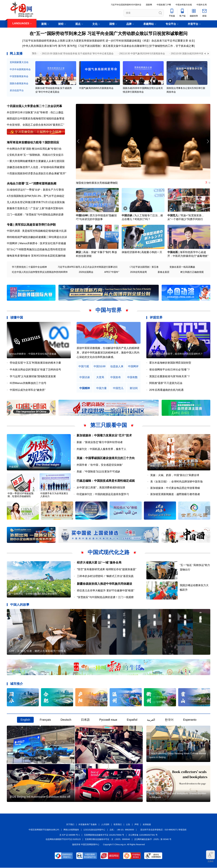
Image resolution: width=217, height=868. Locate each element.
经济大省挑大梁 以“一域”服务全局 (99, 563)
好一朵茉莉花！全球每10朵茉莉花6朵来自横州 (33, 594)
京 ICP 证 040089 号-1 (70, 835)
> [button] (208, 54)
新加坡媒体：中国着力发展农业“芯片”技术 (104, 436)
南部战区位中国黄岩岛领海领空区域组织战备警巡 (36, 119)
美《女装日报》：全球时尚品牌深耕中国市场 (176, 482)
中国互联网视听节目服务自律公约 (44, 830)
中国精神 (85, 388)
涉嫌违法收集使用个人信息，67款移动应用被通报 (36, 167)
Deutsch (66, 720)
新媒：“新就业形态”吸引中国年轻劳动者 (100, 442)
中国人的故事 (20, 605)
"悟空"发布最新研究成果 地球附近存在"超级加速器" (107, 569)
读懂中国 (17, 318)
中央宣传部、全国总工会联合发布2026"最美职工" (36, 125)
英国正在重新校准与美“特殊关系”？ (170, 377)
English (25, 720)
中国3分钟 (82, 216)
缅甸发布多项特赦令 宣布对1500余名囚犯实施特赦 (36, 256)
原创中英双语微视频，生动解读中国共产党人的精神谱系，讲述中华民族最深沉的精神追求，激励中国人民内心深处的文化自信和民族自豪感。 (108, 353)
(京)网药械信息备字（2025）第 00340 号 (153, 839)
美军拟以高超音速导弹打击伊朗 (35, 225)
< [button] (205, 54)
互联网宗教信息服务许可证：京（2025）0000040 (107, 839)
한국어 (169, 720)
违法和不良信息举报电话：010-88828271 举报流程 (163, 830)
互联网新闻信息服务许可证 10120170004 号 (104, 835)
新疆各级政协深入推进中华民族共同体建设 (105, 584)
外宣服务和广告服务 (88, 825)
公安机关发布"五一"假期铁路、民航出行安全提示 (35, 155)
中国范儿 (173, 216)
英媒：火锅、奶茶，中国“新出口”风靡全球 (175, 475)
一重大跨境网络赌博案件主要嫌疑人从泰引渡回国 (36, 161)
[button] (208, 141)
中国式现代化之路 (109, 553)
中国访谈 (127, 216)
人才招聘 (105, 825)
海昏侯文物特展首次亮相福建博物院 (97, 183)
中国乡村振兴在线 (184, 5)
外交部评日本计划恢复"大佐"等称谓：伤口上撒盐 (35, 112)
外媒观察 (14, 467)
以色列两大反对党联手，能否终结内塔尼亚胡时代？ (176, 354)
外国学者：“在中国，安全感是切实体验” (100, 465)
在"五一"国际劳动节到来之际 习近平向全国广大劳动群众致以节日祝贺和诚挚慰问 (108, 33)
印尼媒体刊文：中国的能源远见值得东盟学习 (103, 494)
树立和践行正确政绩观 (192, 272)
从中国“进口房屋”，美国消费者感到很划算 (101, 488)
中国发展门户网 (164, 5)
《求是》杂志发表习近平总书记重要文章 (165, 41)
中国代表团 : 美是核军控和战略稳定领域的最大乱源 (37, 231)
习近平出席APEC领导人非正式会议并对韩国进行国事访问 (88, 267)
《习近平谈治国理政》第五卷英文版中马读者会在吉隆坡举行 (112, 46)
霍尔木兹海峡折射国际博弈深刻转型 (170, 363)
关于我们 (70, 825)
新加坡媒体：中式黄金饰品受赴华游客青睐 (175, 488)
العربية (151, 720)
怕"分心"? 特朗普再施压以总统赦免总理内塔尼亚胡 (36, 250)
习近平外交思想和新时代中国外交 (126, 5)
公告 (128, 825)
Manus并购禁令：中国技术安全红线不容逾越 (33, 354)
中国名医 (173, 252)
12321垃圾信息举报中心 (94, 830)
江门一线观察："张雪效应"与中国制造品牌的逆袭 (35, 215)
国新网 (149, 5)
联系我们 (118, 825)
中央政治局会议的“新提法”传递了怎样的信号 (35, 370)
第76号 (71, 46)
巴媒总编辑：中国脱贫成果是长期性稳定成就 (106, 481)
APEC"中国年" (112, 272)
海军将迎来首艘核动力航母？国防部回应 (33, 142)
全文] (192, 41)
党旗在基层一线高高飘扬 (182, 267)
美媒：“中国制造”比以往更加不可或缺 (98, 472)
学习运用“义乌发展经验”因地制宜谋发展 (33, 377)
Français (45, 720)
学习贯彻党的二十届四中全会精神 (29, 267)
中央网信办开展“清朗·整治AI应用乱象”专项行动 (34, 149)
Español (132, 720)
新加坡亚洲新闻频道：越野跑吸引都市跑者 (175, 494)
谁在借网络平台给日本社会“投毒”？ (170, 370)
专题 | (11, 225)
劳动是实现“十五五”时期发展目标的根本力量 (35, 363)
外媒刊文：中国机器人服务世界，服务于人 (101, 449)
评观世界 (156, 318)
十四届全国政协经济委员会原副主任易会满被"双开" (37, 173)
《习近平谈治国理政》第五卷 (143, 267)
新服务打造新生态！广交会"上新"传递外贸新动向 (35, 208)
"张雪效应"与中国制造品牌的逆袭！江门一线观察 (105, 598)
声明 (136, 825)
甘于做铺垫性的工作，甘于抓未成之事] (172, 46)
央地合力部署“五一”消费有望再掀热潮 (32, 184)
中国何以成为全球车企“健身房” (28, 390)
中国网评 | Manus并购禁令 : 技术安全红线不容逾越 (36, 243)
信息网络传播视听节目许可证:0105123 (63, 839)
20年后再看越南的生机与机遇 (166, 390)
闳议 (78, 252)
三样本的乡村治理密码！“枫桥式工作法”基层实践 (105, 576)
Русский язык (108, 720)
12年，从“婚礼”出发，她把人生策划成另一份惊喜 (37, 651)
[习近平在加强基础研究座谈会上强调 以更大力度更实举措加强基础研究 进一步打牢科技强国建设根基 (81, 41)
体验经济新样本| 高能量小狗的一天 (142, 252)
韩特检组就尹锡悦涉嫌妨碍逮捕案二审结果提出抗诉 (37, 237)
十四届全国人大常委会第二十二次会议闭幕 (34, 106)
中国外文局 (202, 5)
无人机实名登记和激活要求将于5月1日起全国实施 (36, 202)
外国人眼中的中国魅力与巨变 (165, 466)
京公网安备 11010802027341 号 (143, 835)
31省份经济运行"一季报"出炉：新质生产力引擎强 (35, 190)
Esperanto (190, 720)
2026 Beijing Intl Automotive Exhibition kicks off (40, 797)
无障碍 (210, 856)
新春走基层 (164, 272)
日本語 (85, 720)
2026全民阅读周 (139, 272)
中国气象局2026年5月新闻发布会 (96, 88)
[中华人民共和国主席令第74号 (40, 46)
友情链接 (147, 825)
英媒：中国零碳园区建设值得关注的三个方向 (106, 458)
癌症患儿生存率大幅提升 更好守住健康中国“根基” (106, 591)
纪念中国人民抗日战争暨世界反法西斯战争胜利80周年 (40, 272)
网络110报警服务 (71, 830)
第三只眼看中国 (109, 425)
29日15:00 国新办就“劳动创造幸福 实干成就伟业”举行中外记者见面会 (78, 54)
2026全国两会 (86, 272)
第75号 (62, 46)
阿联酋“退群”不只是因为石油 (166, 383)
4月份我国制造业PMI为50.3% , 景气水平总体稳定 (36, 196)
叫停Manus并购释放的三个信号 (28, 383)
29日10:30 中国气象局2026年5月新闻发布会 (142, 54)
